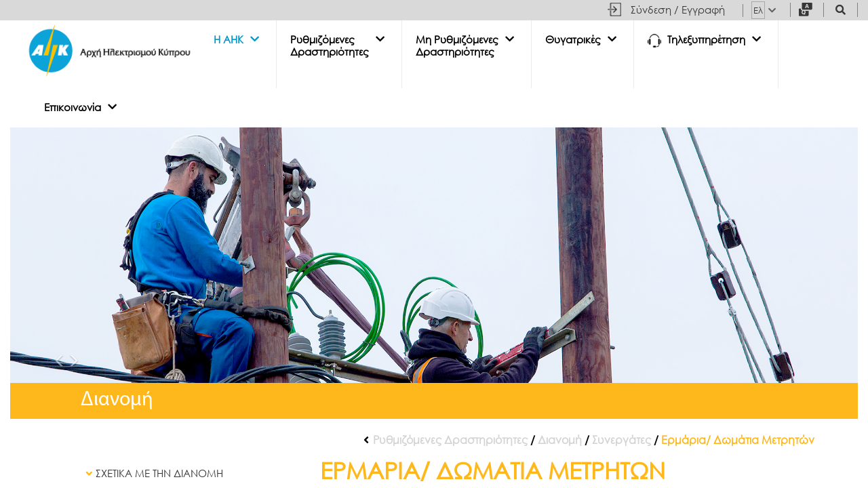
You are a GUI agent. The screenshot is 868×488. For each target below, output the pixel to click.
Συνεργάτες (622, 440)
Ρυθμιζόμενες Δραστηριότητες (450, 440)
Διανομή (560, 440)
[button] (238, 40)
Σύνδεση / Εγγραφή (678, 10)
